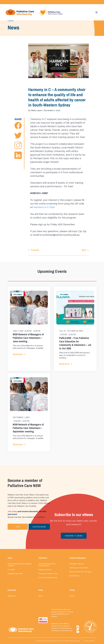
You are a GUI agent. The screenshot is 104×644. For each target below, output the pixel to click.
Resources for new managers (81, 572)
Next (84, 250)
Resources (12, 596)
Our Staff (11, 570)
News (41, 596)
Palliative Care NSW (15, 574)
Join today (12, 511)
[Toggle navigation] (97, 12)
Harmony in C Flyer (44, 207)
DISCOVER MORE (39, 527)
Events (72, 596)
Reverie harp (74, 576)
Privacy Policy (89, 641)
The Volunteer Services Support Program (20, 565)
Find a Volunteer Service (48, 578)
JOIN (18, 527)
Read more (18, 354)
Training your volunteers (79, 568)
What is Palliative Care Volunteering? (47, 565)
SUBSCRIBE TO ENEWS (74, 536)
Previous (35, 250)
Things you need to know (48, 574)
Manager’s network (77, 564)
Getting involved (45, 570)
